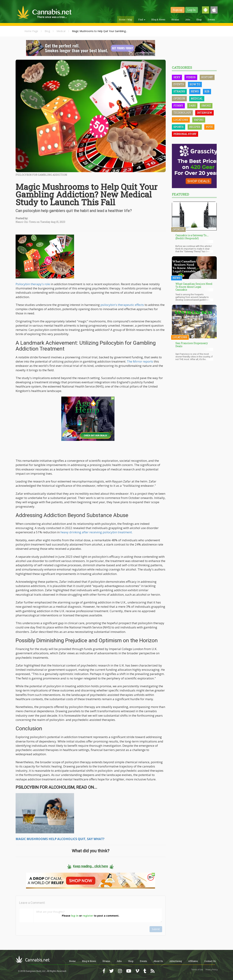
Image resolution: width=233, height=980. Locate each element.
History (207, 77)
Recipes (195, 127)
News (195, 91)
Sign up (178, 10)
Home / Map (126, 19)
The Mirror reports (140, 361)
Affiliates (193, 961)
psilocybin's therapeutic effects (122, 305)
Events (211, 19)
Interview (204, 113)
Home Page (31, 31)
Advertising (176, 961)
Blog (47, 31)
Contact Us (210, 961)
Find (142, 19)
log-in (75, 916)
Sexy (177, 77)
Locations (181, 120)
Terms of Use (197, 970)
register (88, 916)
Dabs (192, 106)
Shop (199, 19)
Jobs (188, 19)
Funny (178, 106)
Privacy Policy (212, 970)
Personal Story (185, 134)
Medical (61, 31)
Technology (182, 113)
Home (72, 961)
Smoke (206, 106)
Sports (179, 127)
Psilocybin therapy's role (33, 284)
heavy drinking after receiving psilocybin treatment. (96, 532)
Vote (209, 127)
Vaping (199, 120)
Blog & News (158, 19)
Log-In (192, 10)
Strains (175, 19)
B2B (207, 91)
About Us (158, 961)
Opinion (179, 99)
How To (195, 84)
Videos (191, 77)
